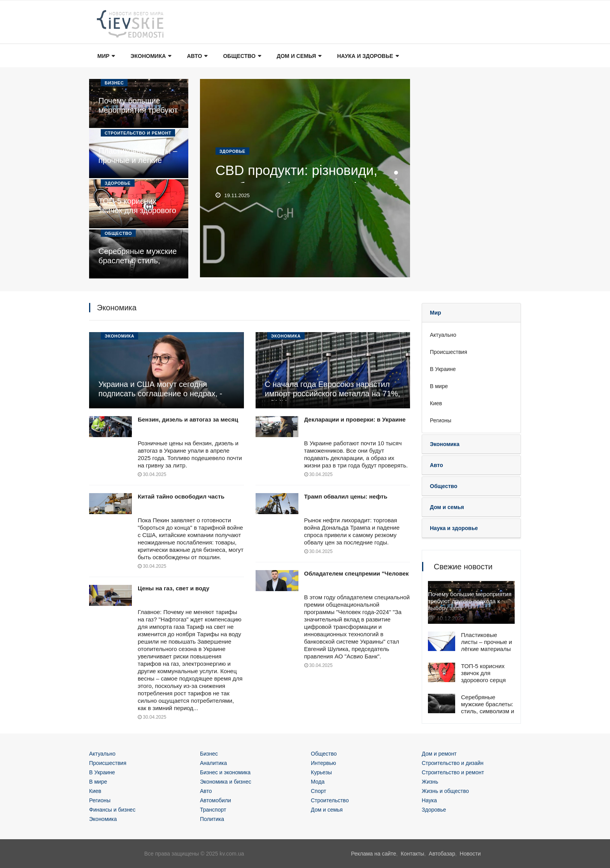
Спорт (318, 791)
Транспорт (213, 810)
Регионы (441, 420)
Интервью (323, 763)
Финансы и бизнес (112, 810)
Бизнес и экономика (225, 772)
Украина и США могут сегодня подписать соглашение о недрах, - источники (160, 394)
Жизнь (430, 782)
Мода (318, 782)
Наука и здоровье (367, 56)
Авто (197, 56)
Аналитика (213, 763)
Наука (429, 800)
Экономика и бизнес (226, 782)
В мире (439, 386)
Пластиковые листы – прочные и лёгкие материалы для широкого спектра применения (486, 652)
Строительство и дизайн (453, 763)
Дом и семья (298, 56)
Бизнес (114, 83)
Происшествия (449, 352)
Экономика (150, 56)
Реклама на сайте (373, 854)
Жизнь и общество (445, 791)
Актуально (443, 335)
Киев (436, 403)
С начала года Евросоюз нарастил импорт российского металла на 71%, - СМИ (333, 394)
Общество (242, 56)
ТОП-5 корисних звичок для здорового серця (137, 210)
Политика (212, 819)
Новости (470, 854)
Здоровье (118, 183)
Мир (106, 56)
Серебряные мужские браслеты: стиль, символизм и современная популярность (488, 711)
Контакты (412, 854)
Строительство (330, 800)
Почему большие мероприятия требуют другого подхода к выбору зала (470, 602)
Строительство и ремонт (138, 133)
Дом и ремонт (439, 754)
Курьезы (321, 772)
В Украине (443, 369)
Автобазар (442, 854)
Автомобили (216, 800)
